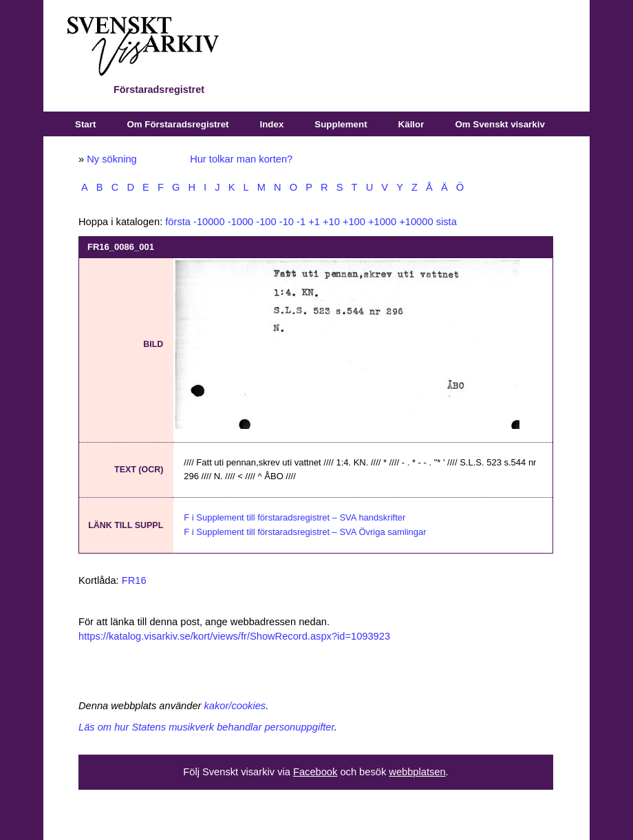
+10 (331, 222)
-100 (266, 222)
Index (272, 124)
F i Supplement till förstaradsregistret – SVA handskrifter (294, 517)
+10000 (416, 222)
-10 (287, 222)
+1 (314, 222)
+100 (354, 222)
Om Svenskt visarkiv (500, 124)
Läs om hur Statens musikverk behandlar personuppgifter (206, 727)
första (178, 222)
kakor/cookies (235, 706)
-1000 (241, 222)
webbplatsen (417, 772)
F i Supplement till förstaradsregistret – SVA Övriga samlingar (305, 532)
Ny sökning (112, 159)
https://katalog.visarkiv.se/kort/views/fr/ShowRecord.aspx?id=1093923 (234, 636)
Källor (411, 124)
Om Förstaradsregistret (178, 124)
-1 (301, 222)
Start (85, 124)
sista (447, 222)
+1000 (382, 222)
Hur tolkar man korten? (241, 159)
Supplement (341, 124)
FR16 (134, 580)
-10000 (209, 222)
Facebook (315, 772)
